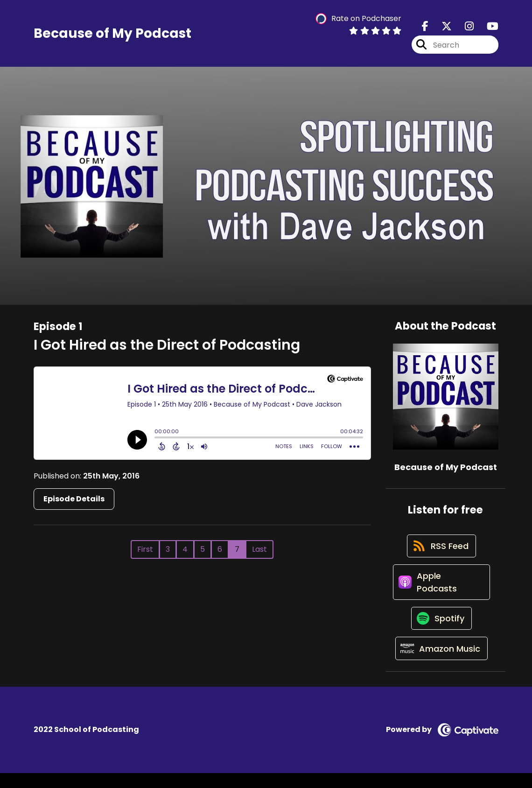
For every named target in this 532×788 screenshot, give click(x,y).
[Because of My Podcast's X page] (441, 28)
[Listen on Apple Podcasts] (441, 590)
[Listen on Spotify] (441, 630)
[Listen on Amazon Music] (441, 663)
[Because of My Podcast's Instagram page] (464, 28)
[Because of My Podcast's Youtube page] (487, 28)
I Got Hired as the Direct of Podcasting (167, 347)
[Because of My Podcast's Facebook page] (425, 28)
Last (259, 552)
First (145, 552)
